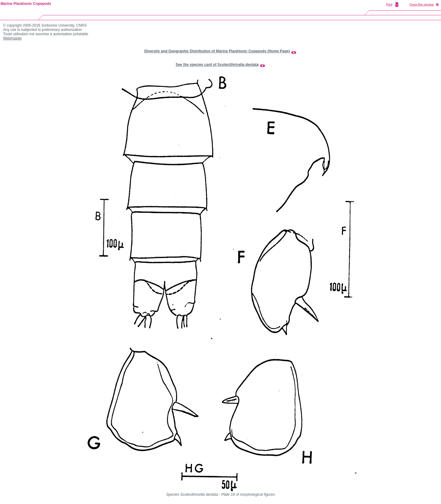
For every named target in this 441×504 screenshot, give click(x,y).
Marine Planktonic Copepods (26, 4)
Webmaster (12, 38)
